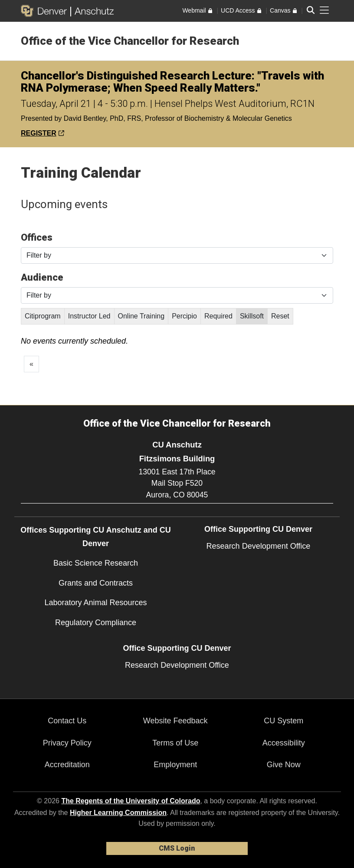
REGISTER (43, 133)
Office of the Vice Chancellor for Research (130, 41)
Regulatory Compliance (96, 623)
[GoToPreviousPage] (31, 364)
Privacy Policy (67, 743)
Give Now (284, 765)
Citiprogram (43, 316)
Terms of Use (175, 743)
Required (218, 316)
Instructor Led (89, 316)
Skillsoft (252, 316)
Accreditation (67, 765)
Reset (280, 316)
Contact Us (67, 721)
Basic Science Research (96, 563)
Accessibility (284, 743)
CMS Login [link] (177, 848)
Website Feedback (175, 721)
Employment (175, 765)
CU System (284, 721)
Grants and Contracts (96, 583)
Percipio (184, 316)
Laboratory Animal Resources (95, 603)
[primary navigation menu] (324, 10)
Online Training (141, 316)
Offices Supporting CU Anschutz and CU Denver (95, 537)
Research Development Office (259, 546)
